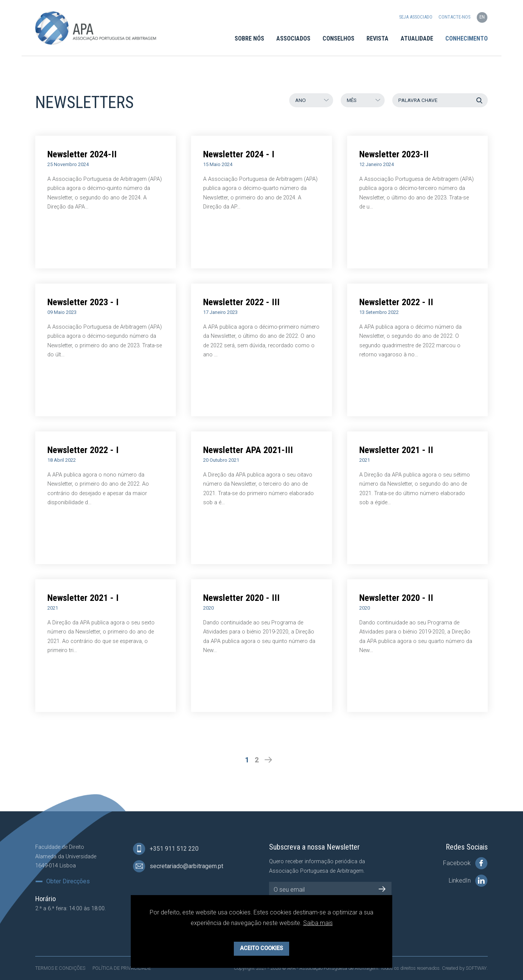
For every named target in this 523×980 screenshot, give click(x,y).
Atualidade (417, 38)
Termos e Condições (60, 968)
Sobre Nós (249, 38)
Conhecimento (467, 38)
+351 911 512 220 (166, 849)
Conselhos (338, 38)
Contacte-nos (454, 17)
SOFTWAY (476, 968)
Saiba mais (318, 923)
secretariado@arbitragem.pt (178, 866)
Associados (293, 38)
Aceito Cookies (261, 948)
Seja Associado (416, 17)
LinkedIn (468, 881)
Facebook (465, 863)
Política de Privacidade (122, 968)
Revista (377, 38)
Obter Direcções (68, 881)
